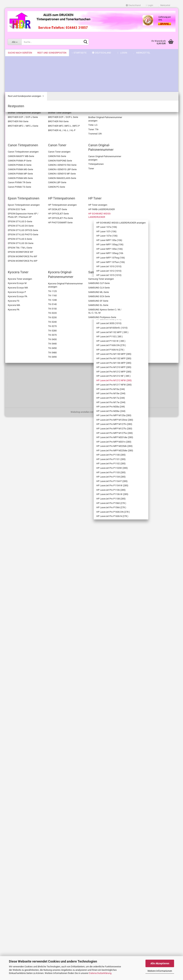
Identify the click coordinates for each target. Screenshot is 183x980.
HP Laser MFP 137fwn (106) (30, 215)
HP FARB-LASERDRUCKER (29, 131)
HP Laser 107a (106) (29, 156)
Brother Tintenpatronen (25, 73)
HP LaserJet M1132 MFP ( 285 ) (31, 313)
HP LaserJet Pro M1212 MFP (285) (30, 389)
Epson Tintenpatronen (24, 111)
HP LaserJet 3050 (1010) (31, 279)
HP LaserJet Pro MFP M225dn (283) (29, 532)
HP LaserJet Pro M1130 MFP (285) (30, 355)
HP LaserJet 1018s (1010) (28, 244)
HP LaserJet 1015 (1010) (31, 232)
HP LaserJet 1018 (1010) (31, 237)
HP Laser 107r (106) (29, 161)
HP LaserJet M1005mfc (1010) (30, 305)
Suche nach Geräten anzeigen (28, 68)
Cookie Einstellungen (18, 861)
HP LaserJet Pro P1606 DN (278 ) (30, 658)
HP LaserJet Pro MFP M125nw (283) (29, 481)
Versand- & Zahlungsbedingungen (25, 832)
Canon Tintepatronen (24, 92)
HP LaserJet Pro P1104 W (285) (30, 608)
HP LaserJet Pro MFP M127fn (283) (29, 490)
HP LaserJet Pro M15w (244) (30, 431)
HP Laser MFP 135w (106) (29, 190)
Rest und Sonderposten (22, 693)
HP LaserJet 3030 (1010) (31, 274)
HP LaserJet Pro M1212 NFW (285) (30, 406)
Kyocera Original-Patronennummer (22, 680)
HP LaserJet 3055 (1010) (31, 298)
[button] (133, 5)
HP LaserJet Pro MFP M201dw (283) (29, 515)
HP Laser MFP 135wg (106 (29, 198)
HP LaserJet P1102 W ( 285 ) (30, 330)
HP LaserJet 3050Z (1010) (28, 286)
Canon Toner (19, 97)
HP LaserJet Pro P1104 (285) (30, 591)
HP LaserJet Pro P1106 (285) (30, 616)
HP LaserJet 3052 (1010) (31, 293)
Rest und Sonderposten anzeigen (25, 700)
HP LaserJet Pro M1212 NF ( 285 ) (30, 397)
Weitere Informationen (160, 971)
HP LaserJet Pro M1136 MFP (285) (30, 372)
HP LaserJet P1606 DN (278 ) (30, 339)
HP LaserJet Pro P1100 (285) (30, 549)
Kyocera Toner (20, 673)
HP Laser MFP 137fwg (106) (30, 207)
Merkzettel (164, 5)
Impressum (13, 844)
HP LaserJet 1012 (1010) (31, 227)
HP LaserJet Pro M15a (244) (30, 423)
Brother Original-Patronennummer (22, 85)
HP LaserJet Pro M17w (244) (30, 448)
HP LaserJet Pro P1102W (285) (31, 574)
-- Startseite (15, 53)
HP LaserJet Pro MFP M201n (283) (29, 524)
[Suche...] (14, 42)
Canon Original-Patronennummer (22, 104)
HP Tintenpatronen (23, 116)
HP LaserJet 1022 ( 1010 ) (31, 258)
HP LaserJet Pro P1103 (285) (30, 582)
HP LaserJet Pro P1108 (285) (30, 633)
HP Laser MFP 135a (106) (28, 173)
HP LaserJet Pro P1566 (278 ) (30, 649)
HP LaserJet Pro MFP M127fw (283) (29, 507)
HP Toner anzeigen (25, 126)
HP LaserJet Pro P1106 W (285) (30, 624)
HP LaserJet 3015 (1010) (31, 264)
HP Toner (18, 121)
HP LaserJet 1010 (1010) (31, 222)
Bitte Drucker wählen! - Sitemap (23, 825)
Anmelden (27, 793)
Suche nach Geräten (21, 62)
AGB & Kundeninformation (21, 850)
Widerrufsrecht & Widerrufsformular (26, 838)
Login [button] (150, 5)
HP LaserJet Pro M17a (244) (30, 439)
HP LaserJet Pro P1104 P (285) (31, 599)
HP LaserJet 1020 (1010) (31, 251)
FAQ (9, 902)
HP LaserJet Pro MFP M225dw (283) (29, 540)
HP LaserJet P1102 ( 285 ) (31, 322)
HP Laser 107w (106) (29, 166)
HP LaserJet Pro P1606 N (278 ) (31, 666)
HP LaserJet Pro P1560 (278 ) (30, 641)
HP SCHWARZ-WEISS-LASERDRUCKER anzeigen (30, 148)
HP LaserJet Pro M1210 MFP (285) (30, 380)
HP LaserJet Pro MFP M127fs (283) (29, 498)
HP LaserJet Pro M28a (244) (30, 456)
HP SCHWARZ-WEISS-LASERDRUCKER (27, 138)
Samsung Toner (21, 686)
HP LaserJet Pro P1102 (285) (30, 565)
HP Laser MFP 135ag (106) (29, 182)
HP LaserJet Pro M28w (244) (30, 465)
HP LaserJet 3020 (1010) (31, 269)
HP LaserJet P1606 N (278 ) (29, 347)
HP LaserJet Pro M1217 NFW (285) (30, 414)
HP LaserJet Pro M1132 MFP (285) (30, 364)
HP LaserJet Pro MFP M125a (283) (29, 473)
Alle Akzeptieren (160, 963)
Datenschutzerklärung (100, 973)
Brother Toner (20, 79)
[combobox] (77, 89)
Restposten (19, 707)
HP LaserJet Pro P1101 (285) (30, 557)
